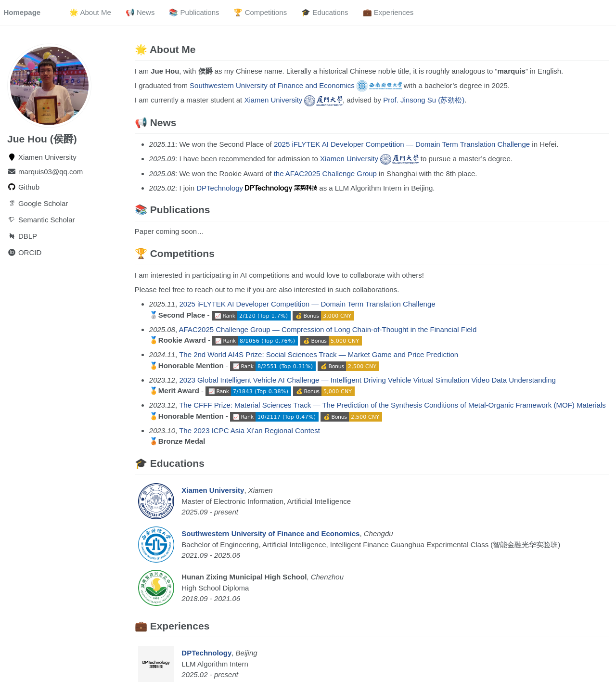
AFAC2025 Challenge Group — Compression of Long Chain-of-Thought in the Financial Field (328, 329)
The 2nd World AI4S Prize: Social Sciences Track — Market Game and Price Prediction (319, 354)
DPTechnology (257, 188)
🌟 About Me (90, 12)
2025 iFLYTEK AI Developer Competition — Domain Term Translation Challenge (402, 144)
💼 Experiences (388, 12)
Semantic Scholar (41, 219)
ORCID (24, 252)
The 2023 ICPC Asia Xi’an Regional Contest (250, 430)
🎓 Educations (325, 12)
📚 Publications (194, 12)
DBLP (22, 236)
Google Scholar (38, 203)
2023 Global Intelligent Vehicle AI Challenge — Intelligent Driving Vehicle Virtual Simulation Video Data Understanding (367, 380)
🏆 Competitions (260, 12)
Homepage (22, 12)
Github (23, 186)
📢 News (140, 12)
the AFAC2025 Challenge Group (325, 173)
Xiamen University (293, 100)
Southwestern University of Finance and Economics (295, 85)
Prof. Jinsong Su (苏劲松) (424, 100)
